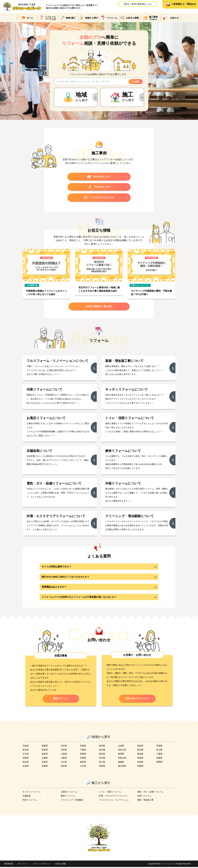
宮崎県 (102, 767)
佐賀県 (26, 767)
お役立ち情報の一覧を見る (99, 307)
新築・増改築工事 (145, 801)
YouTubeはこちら (99, 177)
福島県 (140, 747)
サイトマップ (23, 865)
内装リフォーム (144, 797)
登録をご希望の (138, 4)
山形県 (121, 747)
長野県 (83, 755)
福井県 (45, 755)
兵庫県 (83, 759)
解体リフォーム (68, 797)
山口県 (64, 763)
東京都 (102, 751)
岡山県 (26, 763)
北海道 (26, 747)
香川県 (102, 763)
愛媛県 (121, 763)
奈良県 (102, 759)
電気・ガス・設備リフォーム (150, 793)
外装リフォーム (30, 801)
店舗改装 (27, 797)
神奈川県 (122, 751)
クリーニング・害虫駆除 (72, 801)
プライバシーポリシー (42, 865)
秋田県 (102, 747)
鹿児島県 (122, 767)
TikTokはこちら (99, 187)
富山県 (159, 751)
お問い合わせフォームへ (137, 699)
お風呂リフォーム (69, 793)
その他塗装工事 (32, 286)
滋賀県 (26, 759)
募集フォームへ (61, 699)
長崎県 (45, 767)
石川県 (26, 755)
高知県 (140, 763)
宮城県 (83, 747)
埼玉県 (64, 751)
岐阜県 (102, 755)
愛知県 (140, 755)
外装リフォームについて (140, 286)
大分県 (83, 767)
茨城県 (159, 747)
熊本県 (64, 767)
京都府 (45, 759)
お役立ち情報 (60, 865)
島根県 (159, 759)
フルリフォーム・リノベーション (114, 801)
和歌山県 (122, 759)
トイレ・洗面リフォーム (110, 793)
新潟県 (140, 751)
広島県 (45, 763)
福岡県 (159, 763)
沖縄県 (140, 767)
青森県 (45, 747)
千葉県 (83, 751)
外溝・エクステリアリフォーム (113, 797)
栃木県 (26, 751)
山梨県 (64, 755)
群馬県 (45, 751)
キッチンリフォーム (32, 793)
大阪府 (64, 759)
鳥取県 (140, 759)
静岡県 (121, 755)
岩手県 (64, 747)
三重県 (159, 755)
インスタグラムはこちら (99, 198)
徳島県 (83, 763)
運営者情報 (8, 865)
